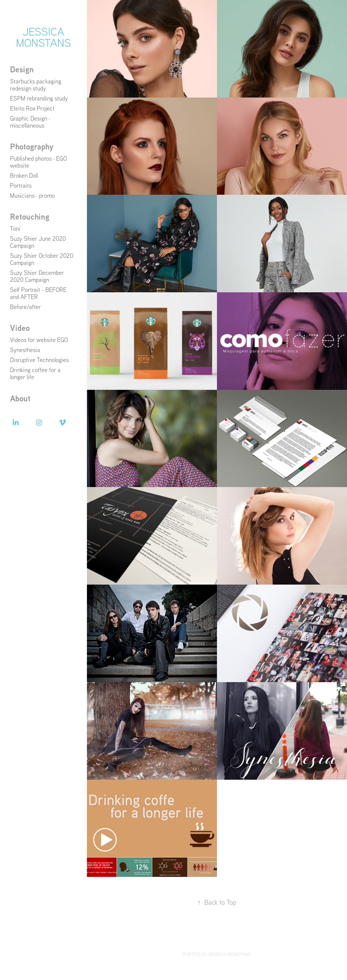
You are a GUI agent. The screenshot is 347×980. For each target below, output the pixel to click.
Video (20, 328)
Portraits (21, 185)
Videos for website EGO (39, 340)
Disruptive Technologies (39, 360)
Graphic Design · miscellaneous (30, 122)
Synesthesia (25, 350)
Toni (15, 228)
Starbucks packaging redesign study (36, 85)
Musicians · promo (32, 195)
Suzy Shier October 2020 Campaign (42, 259)
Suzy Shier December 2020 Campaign (37, 276)
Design (22, 69)
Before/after (25, 307)
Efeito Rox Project (32, 108)
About (20, 398)
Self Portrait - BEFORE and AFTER (38, 293)
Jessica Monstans (43, 37)
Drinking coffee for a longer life (35, 373)
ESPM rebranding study (39, 98)
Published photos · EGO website (38, 162)
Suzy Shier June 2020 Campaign (38, 242)
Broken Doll (24, 175)
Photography (32, 147)
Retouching (30, 217)
